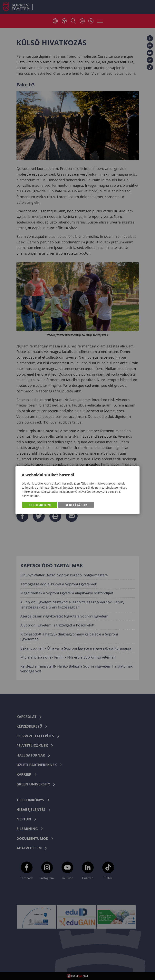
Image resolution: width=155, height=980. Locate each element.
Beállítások (76, 505)
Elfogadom (40, 505)
